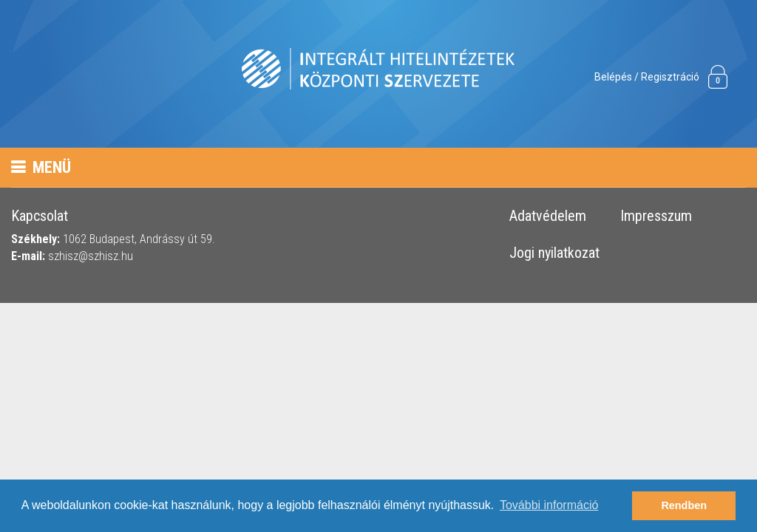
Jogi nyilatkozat (554, 253)
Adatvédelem (548, 216)
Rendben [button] (684, 505)
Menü (41, 167)
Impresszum (656, 216)
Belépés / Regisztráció (647, 77)
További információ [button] (549, 505)
